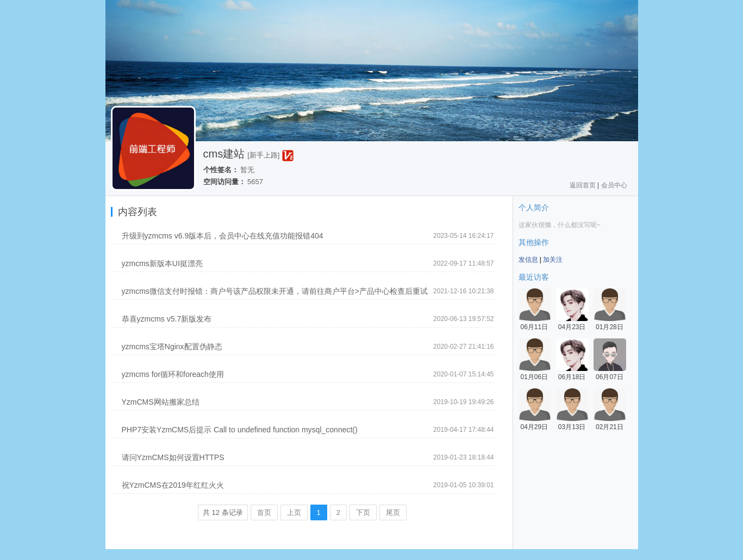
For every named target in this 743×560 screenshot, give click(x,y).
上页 (294, 512)
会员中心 (614, 185)
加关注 (553, 260)
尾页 (393, 512)
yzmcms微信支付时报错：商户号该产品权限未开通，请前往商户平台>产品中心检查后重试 (275, 291)
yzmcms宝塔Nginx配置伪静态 (172, 347)
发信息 (528, 260)
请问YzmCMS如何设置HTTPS (173, 457)
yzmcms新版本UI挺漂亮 (162, 263)
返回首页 (583, 185)
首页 (264, 512)
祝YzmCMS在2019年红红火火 (173, 485)
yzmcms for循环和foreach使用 (173, 374)
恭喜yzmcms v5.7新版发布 (167, 319)
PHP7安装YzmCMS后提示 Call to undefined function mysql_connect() (240, 430)
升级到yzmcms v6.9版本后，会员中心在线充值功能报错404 (223, 236)
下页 (363, 512)
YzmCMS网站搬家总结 (161, 402)
